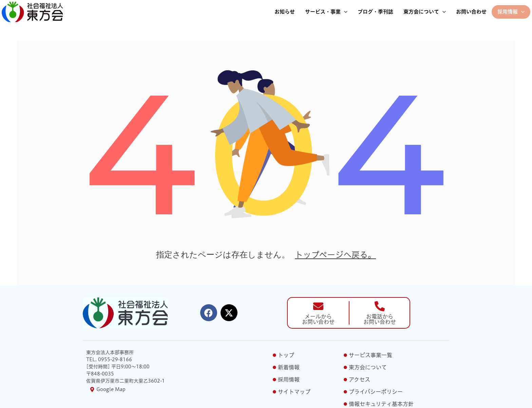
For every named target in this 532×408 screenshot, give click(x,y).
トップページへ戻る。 (335, 255)
